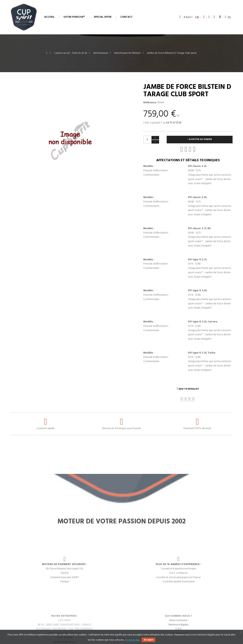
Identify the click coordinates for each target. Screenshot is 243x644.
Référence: (150, 103)
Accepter (148, 640)
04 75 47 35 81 (174, 123)
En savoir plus (132, 640)
